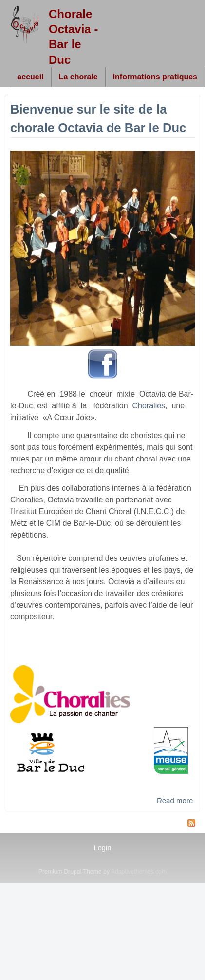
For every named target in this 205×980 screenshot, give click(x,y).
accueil (30, 77)
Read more (175, 800)
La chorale (78, 77)
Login (102, 848)
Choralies (149, 406)
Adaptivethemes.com (139, 872)
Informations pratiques (155, 77)
